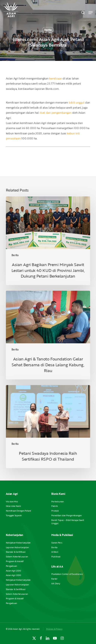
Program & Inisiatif (15, 561)
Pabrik (55, 506)
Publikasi (56, 557)
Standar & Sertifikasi (16, 552)
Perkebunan (58, 501)
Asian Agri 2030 (13, 571)
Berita (48, 30)
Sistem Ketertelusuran (17, 557)
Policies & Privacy (54, 629)
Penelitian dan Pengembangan (66, 515)
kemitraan (55, 78)
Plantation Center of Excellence (67, 574)
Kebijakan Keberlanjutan (18, 543)
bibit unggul (77, 102)
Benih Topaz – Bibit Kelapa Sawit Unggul (68, 522)
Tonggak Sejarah (14, 515)
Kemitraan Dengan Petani (18, 511)
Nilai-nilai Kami (13, 506)
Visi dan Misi (12, 501)
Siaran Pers (57, 543)
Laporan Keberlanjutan (17, 547)
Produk (55, 511)
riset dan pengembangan (55, 113)
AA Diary (56, 583)
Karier (54, 579)
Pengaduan (11, 566)
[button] (91, 13)
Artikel (55, 552)
